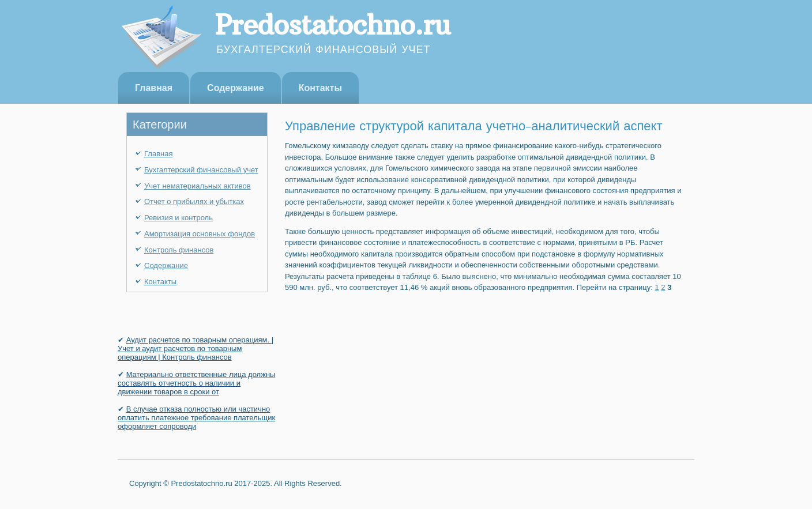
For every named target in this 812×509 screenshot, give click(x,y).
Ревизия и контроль (178, 218)
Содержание (236, 88)
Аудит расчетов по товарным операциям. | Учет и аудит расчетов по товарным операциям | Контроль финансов (196, 348)
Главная (154, 88)
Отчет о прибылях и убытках (194, 201)
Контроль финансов (179, 250)
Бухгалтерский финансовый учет (201, 170)
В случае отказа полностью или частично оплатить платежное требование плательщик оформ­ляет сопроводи (196, 418)
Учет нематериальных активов (198, 186)
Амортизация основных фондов (200, 234)
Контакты (320, 88)
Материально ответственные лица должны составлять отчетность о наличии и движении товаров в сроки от (196, 383)
